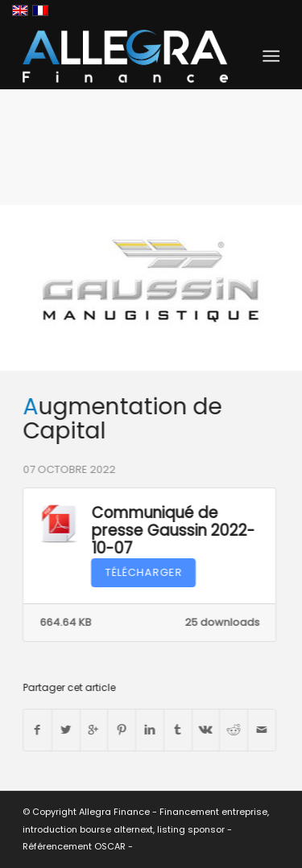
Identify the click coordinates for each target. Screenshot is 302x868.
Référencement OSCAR (74, 846)
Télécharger (143, 572)
